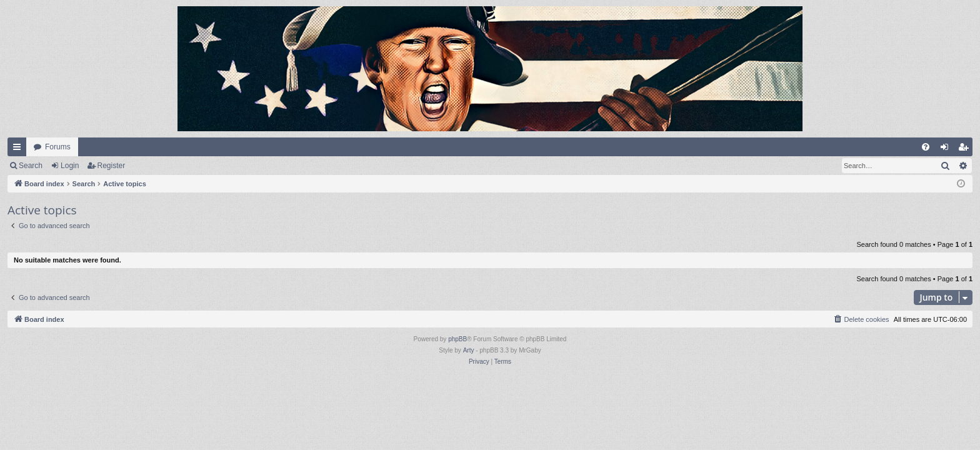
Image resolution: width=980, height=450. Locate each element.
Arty (469, 350)
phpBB (457, 339)
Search (31, 166)
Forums (58, 147)
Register (112, 166)
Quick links (19, 149)
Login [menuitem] (947, 149)
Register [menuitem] (966, 149)
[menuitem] (926, 147)
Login (70, 166)
